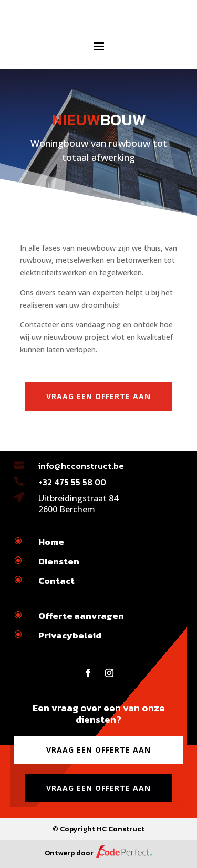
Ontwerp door (99, 853)
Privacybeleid (70, 635)
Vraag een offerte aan (98, 396)
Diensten (59, 561)
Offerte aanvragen (81, 616)
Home (51, 542)
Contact (56, 581)
